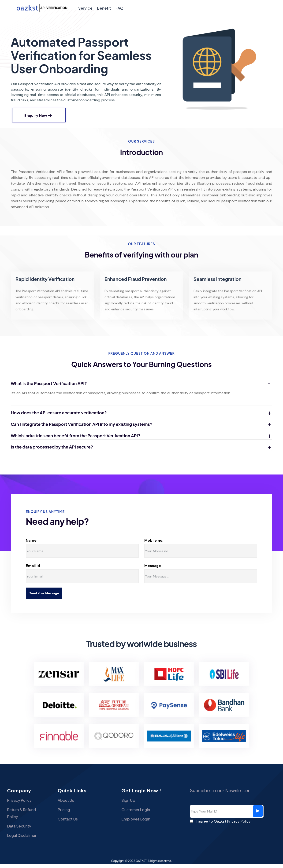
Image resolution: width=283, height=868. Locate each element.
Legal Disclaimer (22, 840)
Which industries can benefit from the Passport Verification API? (76, 440)
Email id (47, 570)
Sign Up (128, 804)
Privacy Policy (19, 804)
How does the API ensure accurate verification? (59, 417)
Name (48, 545)
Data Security (19, 830)
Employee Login (136, 823)
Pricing (72, 814)
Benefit (104, 8)
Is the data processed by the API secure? (52, 451)
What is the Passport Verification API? (49, 388)
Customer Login (136, 814)
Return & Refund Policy (21, 817)
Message (173, 570)
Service (85, 8)
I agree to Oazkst (224, 826)
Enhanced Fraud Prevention (136, 287)
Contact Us (76, 823)
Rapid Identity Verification (45, 287)
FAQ (119, 8)
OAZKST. (142, 865)
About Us (74, 804)
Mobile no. (175, 545)
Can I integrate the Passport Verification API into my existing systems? (82, 428)
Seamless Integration (218, 287)
